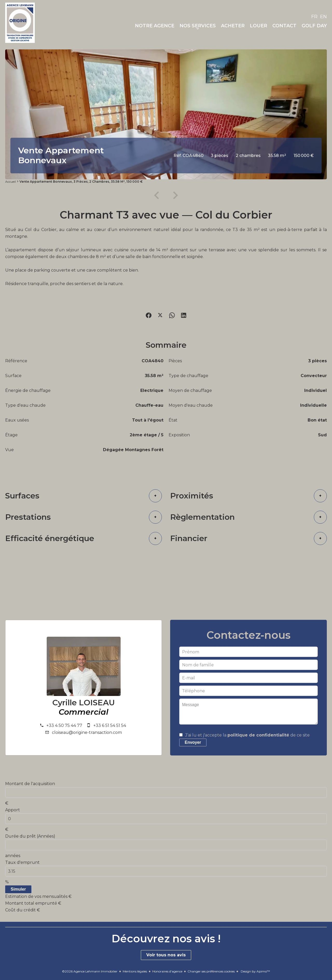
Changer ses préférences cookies (211, 971)
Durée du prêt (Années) (30, 836)
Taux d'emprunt (22, 862)
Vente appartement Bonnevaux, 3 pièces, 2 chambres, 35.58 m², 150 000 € (81, 182)
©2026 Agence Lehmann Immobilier (90, 971)
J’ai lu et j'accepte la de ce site (247, 735)
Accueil (11, 182)
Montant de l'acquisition (30, 784)
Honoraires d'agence (167, 971)
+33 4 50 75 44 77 (64, 725)
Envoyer (193, 742)
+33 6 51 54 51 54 (110, 725)
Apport (13, 810)
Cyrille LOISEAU (84, 703)
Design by (255, 971)
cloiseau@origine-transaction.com (87, 732)
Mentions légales (135, 971)
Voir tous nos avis (166, 955)
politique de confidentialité (258, 735)
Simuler (18, 889)
